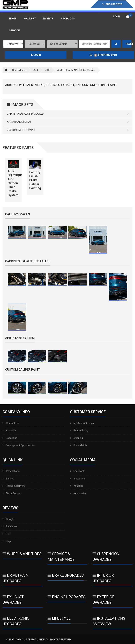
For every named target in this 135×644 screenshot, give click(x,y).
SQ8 (48, 70)
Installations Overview (109, 621)
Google (8, 519)
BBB (7, 534)
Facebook (77, 471)
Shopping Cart (103, 55)
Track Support (12, 493)
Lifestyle (59, 618)
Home (13, 19)
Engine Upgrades (66, 597)
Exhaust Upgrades (13, 600)
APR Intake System (68, 122)
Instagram (77, 479)
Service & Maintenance (61, 557)
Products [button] (68, 19)
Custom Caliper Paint (68, 130)
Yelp (7, 541)
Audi (36, 70)
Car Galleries (19, 70)
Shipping (76, 438)
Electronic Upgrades (16, 621)
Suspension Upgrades (106, 557)
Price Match (78, 445)
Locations (10, 438)
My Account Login (82, 423)
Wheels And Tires (22, 554)
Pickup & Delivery (14, 486)
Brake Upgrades (66, 575)
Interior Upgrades (103, 578)
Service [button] (14, 31)
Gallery (30, 19)
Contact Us (11, 423)
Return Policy (79, 430)
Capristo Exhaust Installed (68, 114)
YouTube (77, 486)
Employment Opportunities (19, 445)
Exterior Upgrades (104, 600)
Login (36, 55)
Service (8, 479)
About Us (9, 430)
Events (48, 19)
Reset (129, 44)
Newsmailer (78, 493)
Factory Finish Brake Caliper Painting (35, 180)
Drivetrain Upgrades (16, 578)
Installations (11, 471)
